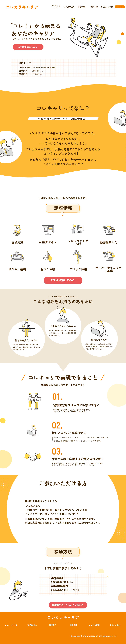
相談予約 (94, 7)
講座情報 (81, 7)
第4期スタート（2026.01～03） (32, 71)
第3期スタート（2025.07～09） (32, 74)
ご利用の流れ (69, 7)
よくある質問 (94, 625)
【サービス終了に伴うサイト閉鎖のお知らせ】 (38, 67)
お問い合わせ (115, 625)
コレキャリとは (56, 7)
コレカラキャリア (63, 617)
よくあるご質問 (107, 7)
